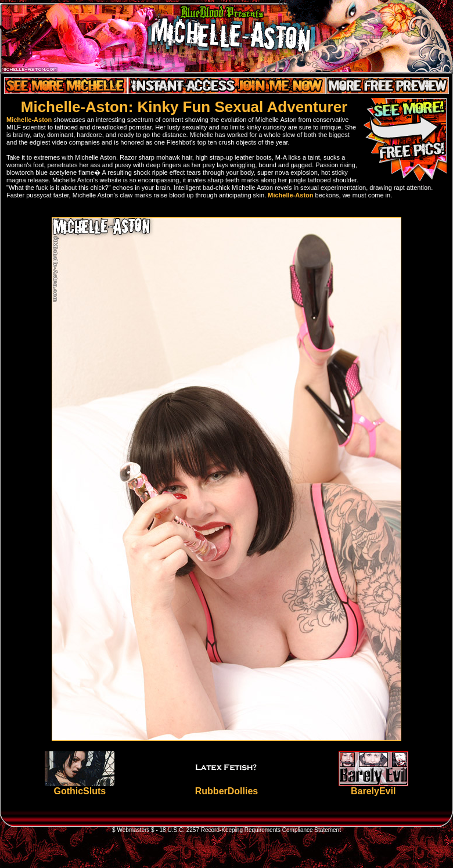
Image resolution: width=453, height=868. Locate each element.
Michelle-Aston (29, 120)
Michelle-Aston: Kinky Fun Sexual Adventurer (184, 107)
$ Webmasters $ (133, 830)
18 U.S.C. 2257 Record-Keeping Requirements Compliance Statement (250, 830)
